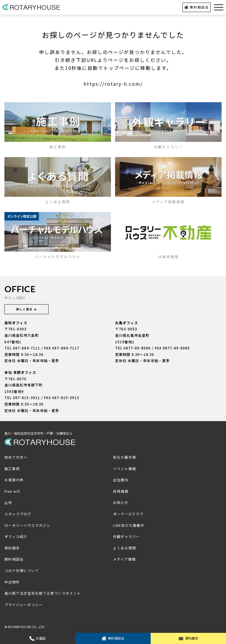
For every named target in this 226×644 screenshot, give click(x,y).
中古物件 (12, 582)
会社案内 (121, 480)
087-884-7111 (26, 348)
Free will (12, 491)
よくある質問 (124, 548)
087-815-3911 (26, 397)
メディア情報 (124, 559)
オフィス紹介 (16, 536)
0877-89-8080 (137, 348)
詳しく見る (26, 309)
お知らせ (121, 502)
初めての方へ (16, 457)
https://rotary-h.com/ (113, 84)
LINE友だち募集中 (129, 525)
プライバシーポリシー (24, 605)
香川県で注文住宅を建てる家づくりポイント (43, 593)
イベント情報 (124, 469)
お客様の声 (14, 480)
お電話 (38, 638)
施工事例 (12, 469)
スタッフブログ (18, 514)
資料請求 (188, 638)
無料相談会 (196, 7)
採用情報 (121, 491)
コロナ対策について (22, 570)
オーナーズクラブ (128, 514)
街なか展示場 (124, 457)
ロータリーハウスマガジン (27, 525)
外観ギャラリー (126, 536)
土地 (8, 502)
